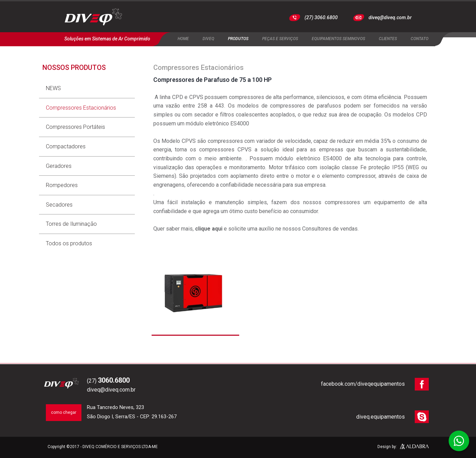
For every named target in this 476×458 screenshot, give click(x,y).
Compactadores (66, 146)
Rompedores (62, 185)
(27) (108, 381)
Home (183, 39)
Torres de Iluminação (71, 224)
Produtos (238, 39)
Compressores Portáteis (75, 127)
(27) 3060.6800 (321, 17)
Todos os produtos (69, 243)
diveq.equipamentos (381, 417)
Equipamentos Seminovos (338, 39)
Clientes (388, 39)
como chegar (64, 412)
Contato (420, 39)
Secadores (59, 205)
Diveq (208, 39)
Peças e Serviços (280, 39)
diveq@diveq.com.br (390, 17)
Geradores (59, 166)
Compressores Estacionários (81, 108)
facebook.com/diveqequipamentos (363, 384)
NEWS (53, 88)
